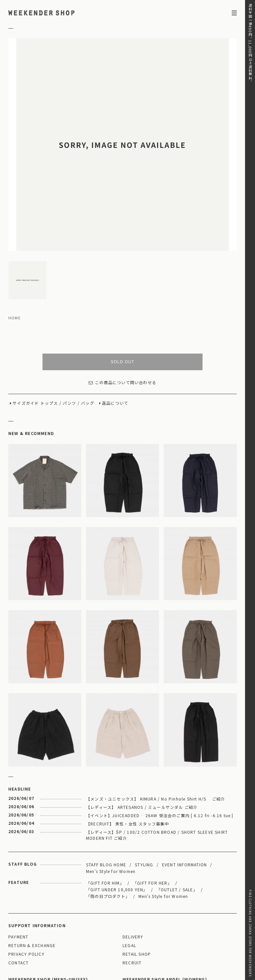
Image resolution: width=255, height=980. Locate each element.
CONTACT (18, 894)
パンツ (70, 334)
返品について (115, 334)
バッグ (88, 334)
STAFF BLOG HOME (106, 795)
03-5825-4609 (85, 940)
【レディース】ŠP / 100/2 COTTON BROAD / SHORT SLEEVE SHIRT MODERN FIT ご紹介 (157, 766)
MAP (66, 922)
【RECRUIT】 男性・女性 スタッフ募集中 (128, 755)
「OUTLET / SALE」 (177, 820)
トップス (49, 334)
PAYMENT (18, 868)
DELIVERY (133, 868)
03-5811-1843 (199, 940)
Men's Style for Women (111, 802)
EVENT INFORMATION (184, 795)
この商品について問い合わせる (123, 314)
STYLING (144, 795)
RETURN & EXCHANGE (32, 876)
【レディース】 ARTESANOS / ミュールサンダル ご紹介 (142, 738)
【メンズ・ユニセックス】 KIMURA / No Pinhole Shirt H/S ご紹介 (156, 730)
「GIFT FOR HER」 (152, 814)
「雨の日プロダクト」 (108, 827)
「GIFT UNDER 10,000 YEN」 (117, 820)
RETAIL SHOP (137, 885)
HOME (14, 249)
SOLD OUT (123, 293)
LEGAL (129, 876)
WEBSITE (21, 949)
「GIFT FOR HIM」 (105, 814)
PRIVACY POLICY (26, 885)
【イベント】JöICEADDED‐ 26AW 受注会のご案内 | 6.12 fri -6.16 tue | (160, 746)
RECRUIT (132, 894)
